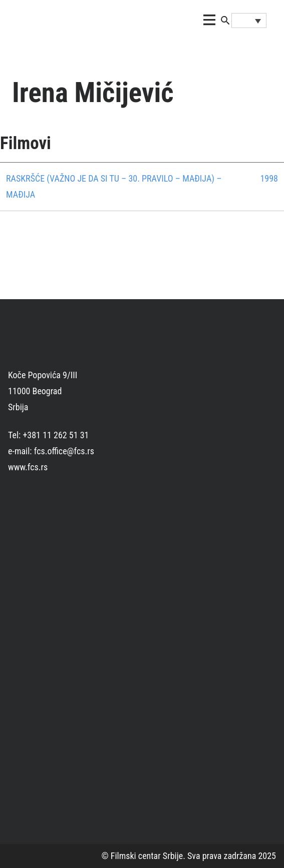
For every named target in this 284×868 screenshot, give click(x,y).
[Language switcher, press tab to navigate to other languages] (249, 21)
